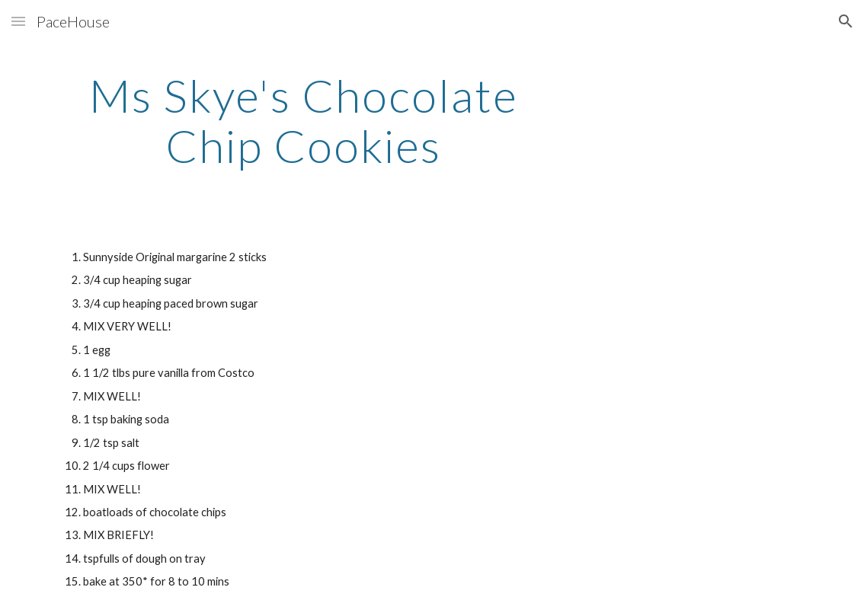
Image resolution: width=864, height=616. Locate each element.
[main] (304, 120)
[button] (18, 21)
